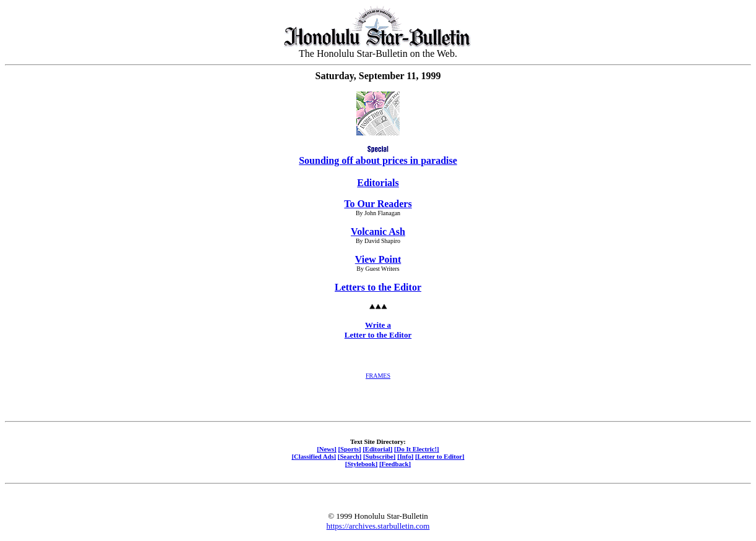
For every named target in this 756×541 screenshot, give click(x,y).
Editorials (378, 183)
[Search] (350, 456)
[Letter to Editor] (440, 456)
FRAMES (378, 376)
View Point (378, 259)
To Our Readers (378, 204)
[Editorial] (377, 449)
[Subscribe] (379, 456)
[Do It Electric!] (417, 449)
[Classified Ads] (314, 456)
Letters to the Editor (378, 287)
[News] (327, 449)
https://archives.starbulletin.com (378, 526)
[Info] (405, 456)
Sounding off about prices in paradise (378, 160)
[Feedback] (395, 464)
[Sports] (350, 449)
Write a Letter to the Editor (378, 330)
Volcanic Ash (378, 232)
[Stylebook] (361, 464)
